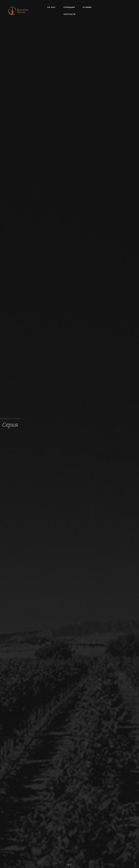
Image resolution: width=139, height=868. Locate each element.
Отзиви (87, 7)
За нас (51, 7)
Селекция (69, 7)
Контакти (70, 14)
